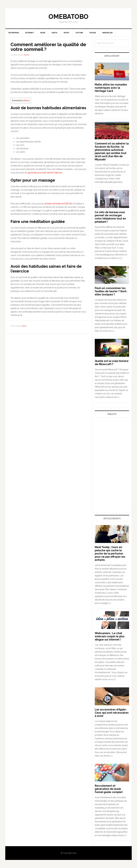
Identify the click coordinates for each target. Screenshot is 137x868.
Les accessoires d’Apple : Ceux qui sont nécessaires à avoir (112, 713)
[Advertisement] (115, 444)
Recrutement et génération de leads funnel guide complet (109, 789)
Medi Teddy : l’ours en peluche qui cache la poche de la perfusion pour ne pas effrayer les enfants (110, 554)
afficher (26, 100)
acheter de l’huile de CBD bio (58, 204)
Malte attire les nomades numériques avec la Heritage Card (111, 88)
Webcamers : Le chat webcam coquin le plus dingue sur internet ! (110, 636)
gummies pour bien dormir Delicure (45, 173)
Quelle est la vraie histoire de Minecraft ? (112, 363)
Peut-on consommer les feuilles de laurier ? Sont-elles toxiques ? (111, 291)
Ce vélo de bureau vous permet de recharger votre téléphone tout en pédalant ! (110, 217)
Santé (24, 326)
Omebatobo (68, 17)
